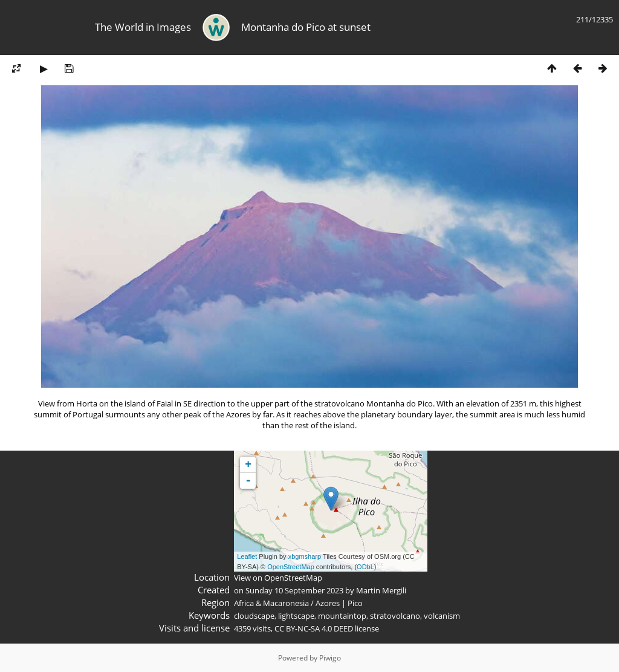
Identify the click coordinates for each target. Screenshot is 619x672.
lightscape (296, 616)
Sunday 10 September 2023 (294, 590)
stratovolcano (395, 616)
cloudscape (254, 616)
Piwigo (330, 658)
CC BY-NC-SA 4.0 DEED (314, 628)
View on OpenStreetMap (278, 578)
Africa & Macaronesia (271, 603)
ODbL (365, 567)
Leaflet (247, 556)
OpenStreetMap (291, 567)
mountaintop (342, 616)
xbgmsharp (305, 556)
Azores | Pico (339, 603)
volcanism (442, 616)
